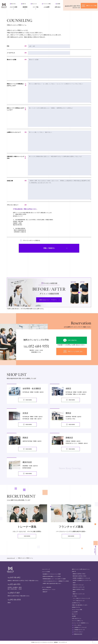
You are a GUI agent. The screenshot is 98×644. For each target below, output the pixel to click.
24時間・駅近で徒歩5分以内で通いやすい (52, 583)
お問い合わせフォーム (77, 618)
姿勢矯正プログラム (76, 607)
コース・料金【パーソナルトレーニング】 (81, 598)
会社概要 (58, 4)
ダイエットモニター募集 (77, 610)
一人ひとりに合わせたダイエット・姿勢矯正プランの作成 (56, 581)
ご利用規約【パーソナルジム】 (80, 627)
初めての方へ (13, 4)
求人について (34, 4)
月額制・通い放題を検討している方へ (80, 605)
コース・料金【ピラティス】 (79, 601)
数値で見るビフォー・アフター (49, 590)
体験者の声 (45, 592)
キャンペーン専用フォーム (77, 621)
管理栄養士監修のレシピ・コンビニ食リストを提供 (54, 579)
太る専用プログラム (76, 603)
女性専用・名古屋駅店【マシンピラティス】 (82, 580)
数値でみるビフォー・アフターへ (48, 300)
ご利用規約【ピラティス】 (79, 630)
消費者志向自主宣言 (78, 634)
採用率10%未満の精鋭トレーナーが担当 (52, 576)
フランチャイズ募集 (47, 4)
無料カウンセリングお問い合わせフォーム (81, 569)
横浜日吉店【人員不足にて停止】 (80, 576)
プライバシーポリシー (78, 632)
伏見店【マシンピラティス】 (79, 587)
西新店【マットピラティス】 (79, 594)
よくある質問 (47, 7)
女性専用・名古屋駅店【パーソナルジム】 (81, 578)
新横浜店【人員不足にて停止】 (79, 574)
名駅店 (74, 583)
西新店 (74, 592)
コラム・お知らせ (78, 625)
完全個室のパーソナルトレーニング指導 (52, 574)
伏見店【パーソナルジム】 (78, 585)
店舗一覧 (24, 4)
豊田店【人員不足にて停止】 (79, 589)
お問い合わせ (58, 7)
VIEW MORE (27, 536)
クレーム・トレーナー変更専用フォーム (80, 623)
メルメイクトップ (11, 558)
